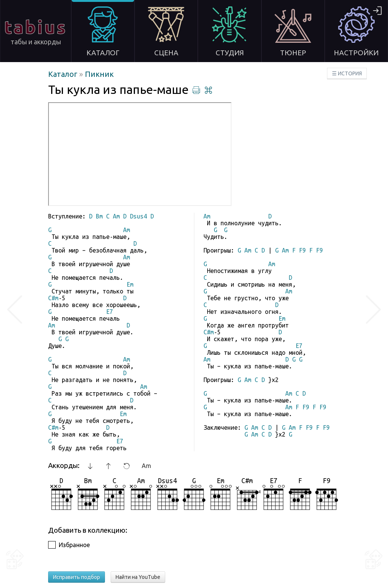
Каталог (64, 74)
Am (146, 466)
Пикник (99, 74)
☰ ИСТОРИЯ (347, 73)
